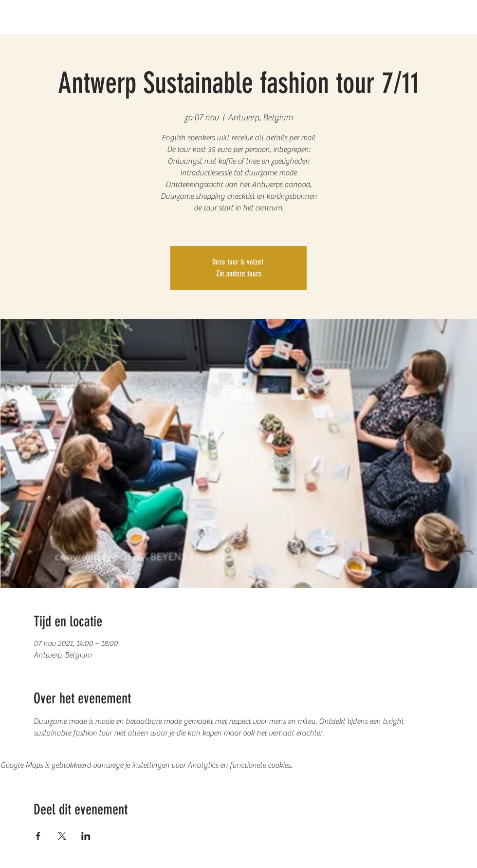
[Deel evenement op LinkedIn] (86, 836)
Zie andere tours (239, 274)
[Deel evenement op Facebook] (38, 836)
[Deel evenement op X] (62, 836)
